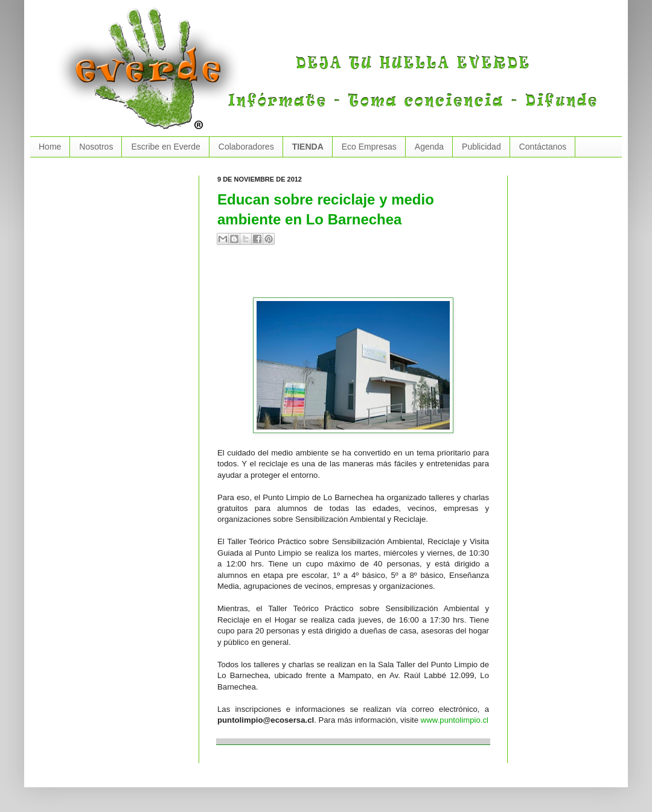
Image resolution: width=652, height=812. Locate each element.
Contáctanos (543, 147)
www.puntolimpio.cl (455, 720)
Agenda (429, 147)
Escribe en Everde (165, 147)
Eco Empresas (369, 147)
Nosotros (96, 147)
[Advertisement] (359, 276)
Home (50, 147)
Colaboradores (246, 147)
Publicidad (481, 147)
